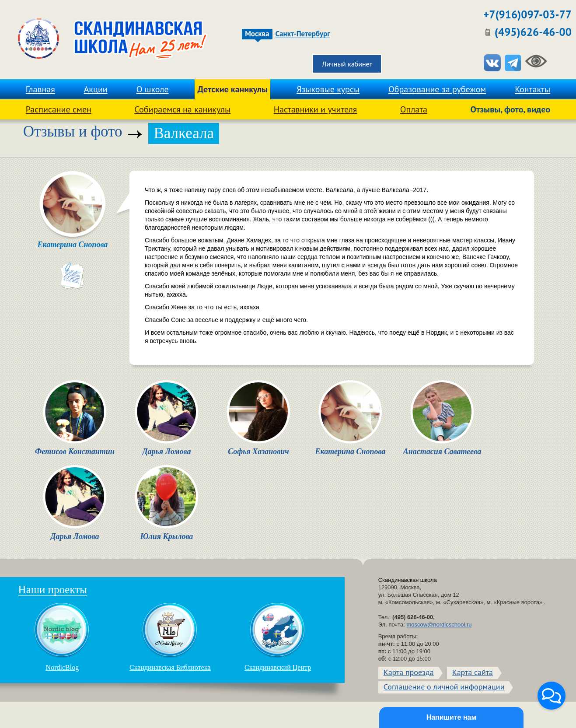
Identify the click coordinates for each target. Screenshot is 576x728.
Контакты (532, 89)
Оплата (414, 109)
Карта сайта (473, 672)
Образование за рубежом (437, 89)
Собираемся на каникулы (182, 109)
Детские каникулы (232, 89)
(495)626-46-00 (533, 32)
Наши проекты (53, 590)
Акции (96, 89)
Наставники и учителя (316, 109)
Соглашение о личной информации (444, 687)
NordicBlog (62, 637)
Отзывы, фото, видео (511, 109)
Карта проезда (409, 672)
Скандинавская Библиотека (170, 637)
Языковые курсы (328, 89)
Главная (40, 89)
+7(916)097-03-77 (527, 14)
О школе (153, 89)
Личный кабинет (347, 64)
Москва (257, 34)
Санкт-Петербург (303, 34)
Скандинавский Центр (278, 637)
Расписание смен (59, 109)
